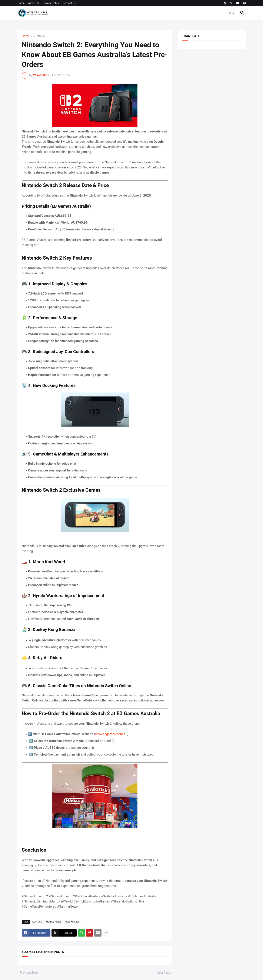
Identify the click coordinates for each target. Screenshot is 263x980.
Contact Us (69, 3)
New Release (72, 922)
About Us (34, 3)
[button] (232, 13)
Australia (39, 36)
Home (21, 3)
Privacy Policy (51, 3)
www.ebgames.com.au (111, 734)
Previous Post (29, 973)
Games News (54, 922)
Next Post (163, 973)
